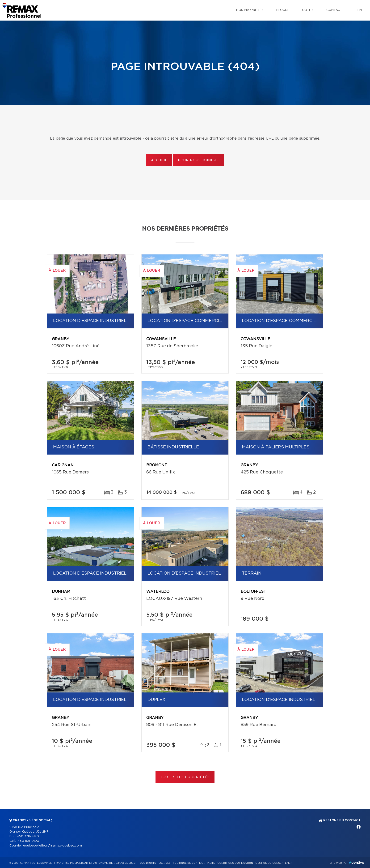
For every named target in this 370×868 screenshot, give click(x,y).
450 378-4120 (28, 836)
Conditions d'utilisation (235, 863)
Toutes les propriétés (185, 777)
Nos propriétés (250, 10)
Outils (308, 10)
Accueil (159, 160)
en (360, 10)
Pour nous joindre (198, 160)
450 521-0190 (28, 841)
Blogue (283, 10)
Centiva (357, 862)
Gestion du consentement (275, 863)
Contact (334, 10)
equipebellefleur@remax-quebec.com (53, 846)
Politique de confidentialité (194, 863)
